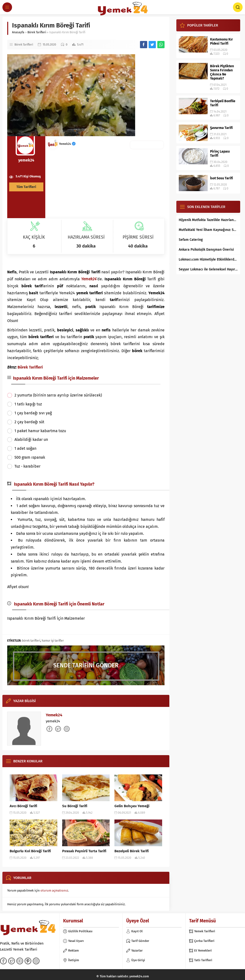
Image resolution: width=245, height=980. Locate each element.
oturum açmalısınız (54, 890)
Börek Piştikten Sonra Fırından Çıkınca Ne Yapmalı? (222, 72)
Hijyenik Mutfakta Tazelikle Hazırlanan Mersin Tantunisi (208, 220)
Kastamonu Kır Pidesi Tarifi (222, 41)
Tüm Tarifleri (26, 187)
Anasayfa (18, 32)
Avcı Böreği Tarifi (23, 806)
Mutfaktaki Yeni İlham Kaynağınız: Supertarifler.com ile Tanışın (208, 230)
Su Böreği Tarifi (75, 806)
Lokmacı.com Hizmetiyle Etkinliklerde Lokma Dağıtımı (208, 259)
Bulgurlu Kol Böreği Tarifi (30, 851)
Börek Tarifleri (37, 32)
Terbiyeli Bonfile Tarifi (223, 103)
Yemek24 (67, 144)
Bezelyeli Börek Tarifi (132, 851)
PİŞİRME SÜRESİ (138, 237)
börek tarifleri (31, 641)
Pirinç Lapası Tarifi (220, 154)
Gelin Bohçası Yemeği (132, 806)
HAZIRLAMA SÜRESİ (86, 237)
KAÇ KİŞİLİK (34, 237)
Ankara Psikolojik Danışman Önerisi (206, 250)
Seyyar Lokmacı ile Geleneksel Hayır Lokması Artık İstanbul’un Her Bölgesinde (208, 269)
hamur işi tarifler (53, 641)
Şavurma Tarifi (221, 128)
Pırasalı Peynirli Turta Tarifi (84, 851)
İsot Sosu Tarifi (222, 178)
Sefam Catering (191, 240)
